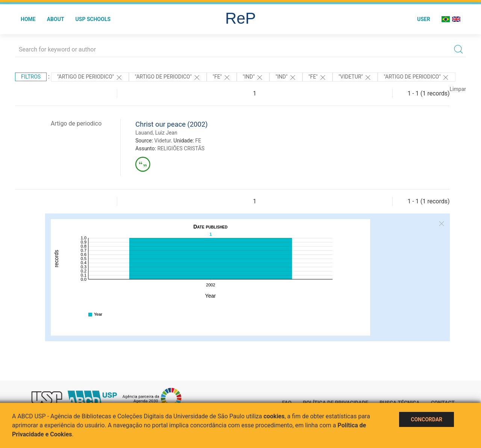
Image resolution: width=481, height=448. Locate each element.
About (56, 19)
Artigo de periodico (76, 123)
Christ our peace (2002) (171, 124)
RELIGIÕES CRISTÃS (181, 148)
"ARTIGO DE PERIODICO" (90, 77)
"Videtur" (355, 77)
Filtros (31, 77)
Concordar (427, 419)
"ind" (253, 77)
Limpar (458, 89)
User (424, 19)
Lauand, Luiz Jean (156, 133)
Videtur (163, 141)
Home (28, 19)
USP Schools (93, 19)
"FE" (222, 77)
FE (198, 141)
